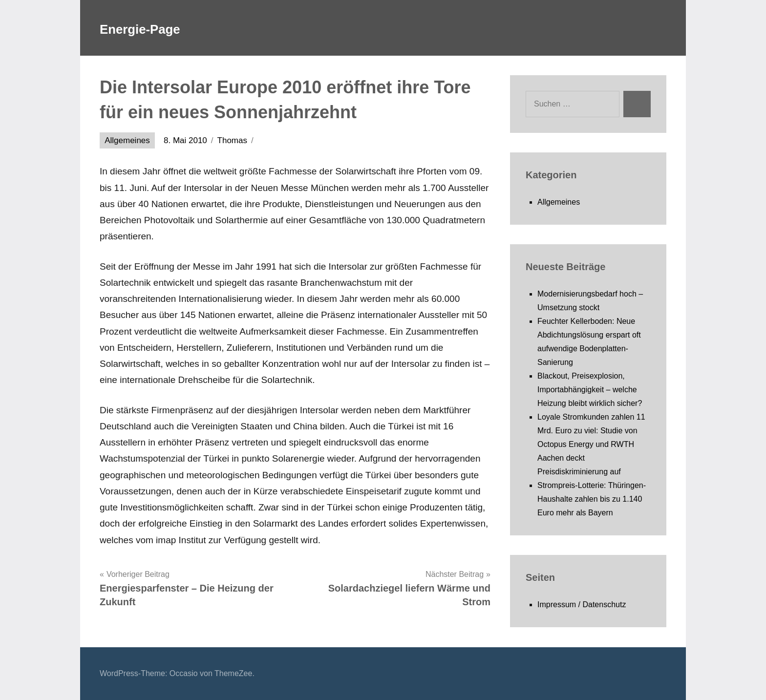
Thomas (232, 140)
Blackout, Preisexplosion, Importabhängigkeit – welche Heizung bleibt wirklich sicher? (590, 390)
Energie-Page (156, 28)
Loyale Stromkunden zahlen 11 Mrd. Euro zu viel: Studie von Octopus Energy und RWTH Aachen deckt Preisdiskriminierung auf (591, 444)
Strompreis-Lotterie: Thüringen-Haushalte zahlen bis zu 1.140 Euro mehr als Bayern (592, 499)
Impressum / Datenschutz (582, 605)
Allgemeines (127, 140)
